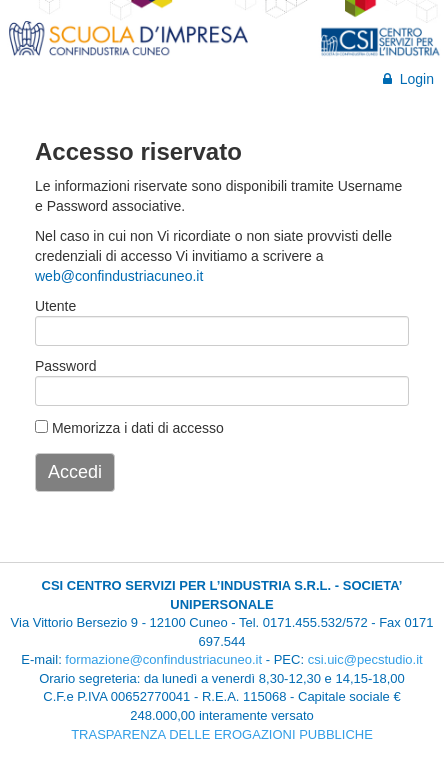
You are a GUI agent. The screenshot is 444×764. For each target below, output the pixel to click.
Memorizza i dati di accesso (129, 428)
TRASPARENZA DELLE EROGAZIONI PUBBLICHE (222, 734)
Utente (55, 306)
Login (408, 79)
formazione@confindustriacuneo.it (163, 659)
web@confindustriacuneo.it (119, 276)
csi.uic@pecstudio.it (365, 659)
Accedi (75, 472)
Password (65, 366)
